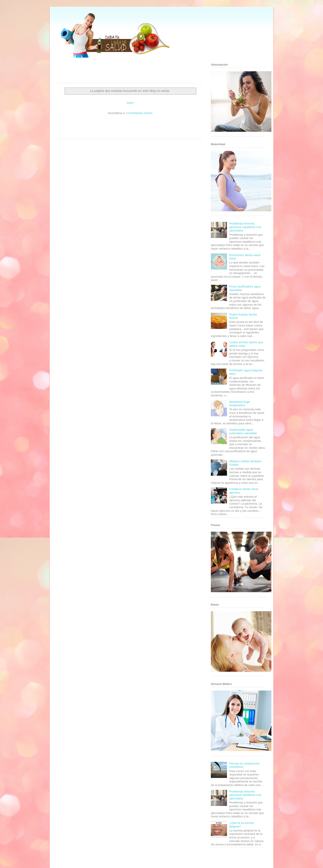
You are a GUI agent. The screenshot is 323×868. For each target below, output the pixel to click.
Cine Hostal (115, 129)
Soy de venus (70, 129)
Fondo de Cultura (134, 125)
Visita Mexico (107, 133)
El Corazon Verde (122, 133)
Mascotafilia (178, 129)
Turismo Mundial (77, 133)
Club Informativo (117, 125)
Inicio (130, 103)
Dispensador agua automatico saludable (243, 431)
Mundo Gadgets (130, 129)
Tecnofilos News (185, 125)
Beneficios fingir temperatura (240, 404)
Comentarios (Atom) (139, 113)
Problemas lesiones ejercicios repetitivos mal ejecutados (245, 227)
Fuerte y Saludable (87, 129)
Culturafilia (137, 133)
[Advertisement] (124, 72)
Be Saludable (81, 125)
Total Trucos (103, 129)
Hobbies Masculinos (167, 125)
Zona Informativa (66, 125)
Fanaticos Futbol (164, 129)
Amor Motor (149, 133)
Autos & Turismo (146, 129)
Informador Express (98, 125)
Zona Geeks (150, 125)
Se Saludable (93, 133)
